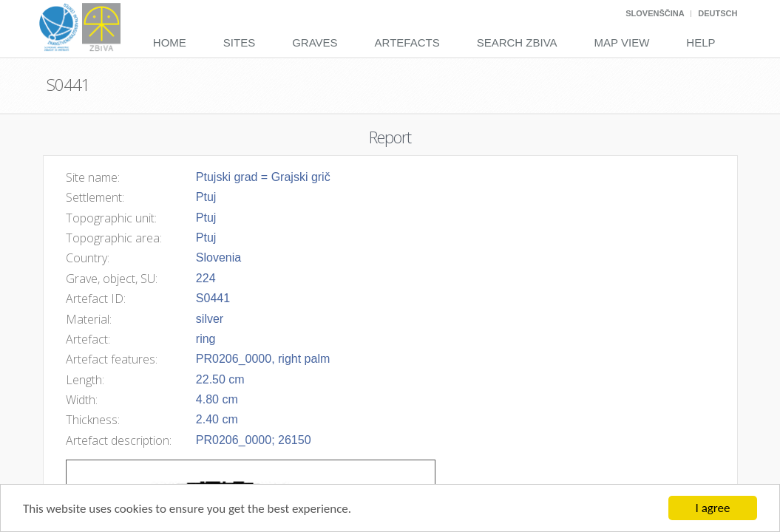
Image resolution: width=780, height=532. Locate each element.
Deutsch (718, 13)
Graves (315, 42)
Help (701, 42)
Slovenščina (655, 13)
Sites (239, 42)
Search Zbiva (517, 42)
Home (170, 42)
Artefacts (407, 42)
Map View (622, 42)
